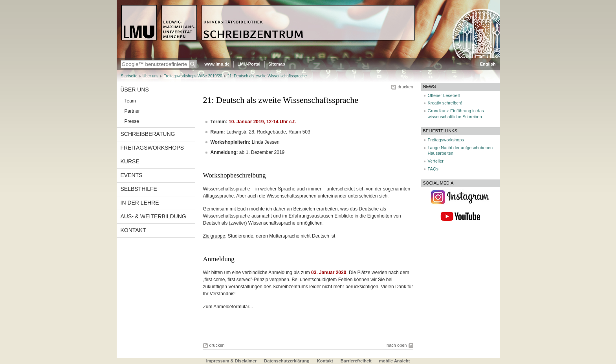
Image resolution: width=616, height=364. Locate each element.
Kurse (130, 161)
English (488, 64)
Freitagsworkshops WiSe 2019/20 (193, 76)
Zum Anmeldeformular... (228, 307)
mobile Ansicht (394, 361)
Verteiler (436, 161)
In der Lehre (140, 203)
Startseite (129, 76)
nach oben (397, 345)
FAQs (433, 169)
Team (130, 101)
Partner (132, 111)
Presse (132, 121)
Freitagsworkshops (152, 148)
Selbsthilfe (139, 189)
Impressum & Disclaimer (231, 361)
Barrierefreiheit (357, 361)
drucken (405, 87)
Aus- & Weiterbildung (153, 216)
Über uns (151, 76)
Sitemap (277, 64)
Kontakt (133, 230)
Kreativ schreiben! (445, 103)
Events (132, 175)
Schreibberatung (148, 134)
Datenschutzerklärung (287, 361)
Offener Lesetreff (444, 95)
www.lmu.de (217, 64)
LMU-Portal (249, 64)
